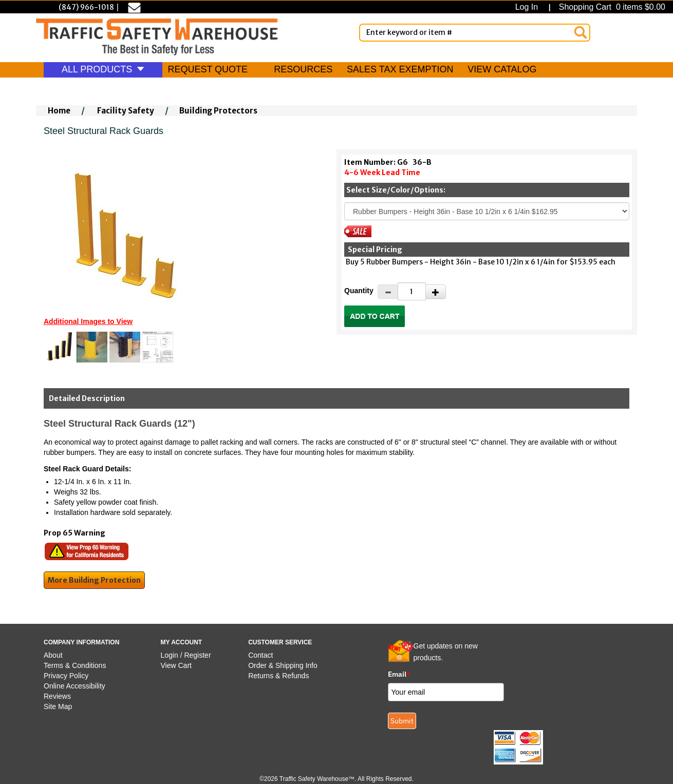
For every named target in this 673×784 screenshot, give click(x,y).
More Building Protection (94, 580)
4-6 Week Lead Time (382, 173)
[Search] (581, 32)
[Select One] (487, 211)
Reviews (57, 696)
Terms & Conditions (75, 665)
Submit (402, 721)
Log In (529, 7)
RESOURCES (303, 69)
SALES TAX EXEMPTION (400, 69)
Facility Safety (126, 111)
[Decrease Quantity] (388, 292)
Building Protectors (218, 111)
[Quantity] (412, 291)
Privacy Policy (66, 676)
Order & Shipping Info (283, 665)
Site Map (58, 706)
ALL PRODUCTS (103, 69)
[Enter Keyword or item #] (475, 33)
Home (59, 111)
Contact (260, 655)
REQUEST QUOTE (208, 69)
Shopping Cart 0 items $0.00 (611, 7)
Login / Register (186, 655)
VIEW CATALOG (502, 69)
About (53, 655)
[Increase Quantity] (436, 292)
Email (399, 674)
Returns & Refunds (278, 676)
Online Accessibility (74, 686)
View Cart (176, 665)
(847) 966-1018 (86, 7)
